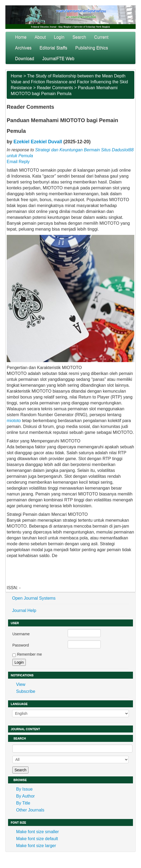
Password (21, 645)
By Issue (24, 789)
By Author (25, 796)
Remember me (29, 654)
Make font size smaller (37, 832)
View (21, 684)
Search (79, 37)
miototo (14, 421)
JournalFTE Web (58, 59)
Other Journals (30, 810)
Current (101, 37)
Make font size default (37, 839)
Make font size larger (36, 846)
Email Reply (18, 162)
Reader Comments (55, 88)
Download (25, 59)
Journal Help (24, 610)
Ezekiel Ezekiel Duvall (38, 142)
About (40, 37)
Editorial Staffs (53, 48)
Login (59, 37)
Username (21, 634)
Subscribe (26, 691)
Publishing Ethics (92, 48)
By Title (23, 803)
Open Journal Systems (34, 598)
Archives (23, 48)
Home (21, 37)
